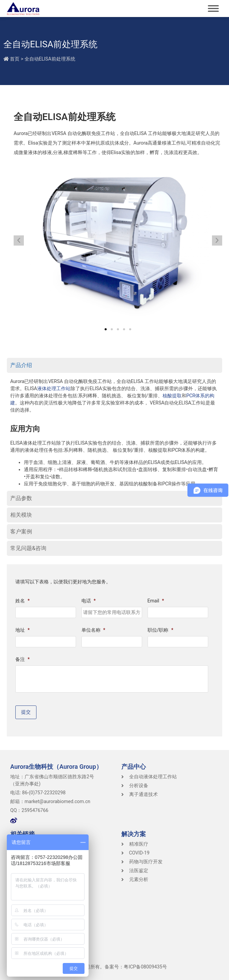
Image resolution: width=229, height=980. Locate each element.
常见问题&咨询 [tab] (28, 548)
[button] (106, 329)
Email (156, 601)
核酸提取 (172, 396)
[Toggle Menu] (213, 8)
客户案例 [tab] (21, 531)
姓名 (22, 601)
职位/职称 (161, 630)
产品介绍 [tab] (21, 365)
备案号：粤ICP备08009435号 (136, 966)
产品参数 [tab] (21, 498)
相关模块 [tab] (21, 515)
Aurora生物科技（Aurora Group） (56, 766)
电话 (89, 601)
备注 (22, 659)
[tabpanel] (114, 433)
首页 (15, 59)
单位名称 (93, 630)
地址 (22, 630)
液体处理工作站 (54, 388)
